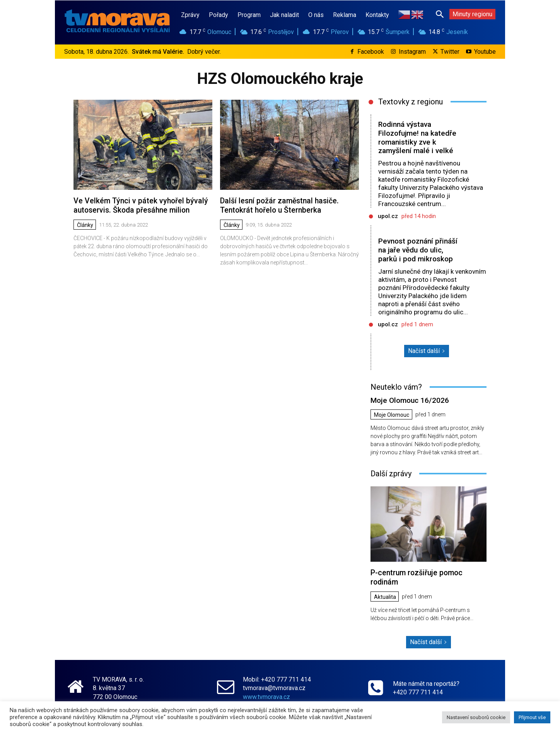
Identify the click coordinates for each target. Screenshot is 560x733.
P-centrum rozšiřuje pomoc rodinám (416, 576)
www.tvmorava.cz (266, 696)
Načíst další (427, 351)
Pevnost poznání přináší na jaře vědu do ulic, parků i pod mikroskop (418, 250)
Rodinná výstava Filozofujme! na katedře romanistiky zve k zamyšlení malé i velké (417, 137)
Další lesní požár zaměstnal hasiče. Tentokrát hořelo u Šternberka (278, 205)
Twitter (450, 52)
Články (85, 224)
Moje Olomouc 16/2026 (410, 400)
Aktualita (385, 596)
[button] (440, 14)
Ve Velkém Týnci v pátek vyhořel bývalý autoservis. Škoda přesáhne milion (138, 205)
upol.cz (388, 216)
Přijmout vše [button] (532, 717)
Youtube (485, 52)
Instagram (412, 52)
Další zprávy (391, 473)
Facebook (371, 52)
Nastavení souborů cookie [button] (476, 717)
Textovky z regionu (411, 102)
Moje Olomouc (392, 414)
